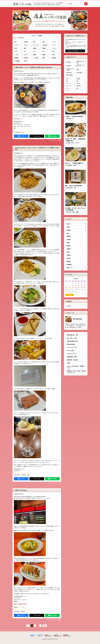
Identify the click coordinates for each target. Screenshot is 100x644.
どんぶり (26, 55)
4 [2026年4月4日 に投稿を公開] (82, 283)
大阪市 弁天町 (17, 132)
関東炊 (44, 55)
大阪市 (68, 224)
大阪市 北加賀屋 (69, 75)
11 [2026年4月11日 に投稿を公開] (82, 285)
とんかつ (17, 55)
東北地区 (69, 258)
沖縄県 (68, 243)
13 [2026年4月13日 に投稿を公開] (67, 287)
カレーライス (36, 45)
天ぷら (53, 51)
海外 (68, 233)
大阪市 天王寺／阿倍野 (80, 62)
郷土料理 (26, 58)
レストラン (54, 48)
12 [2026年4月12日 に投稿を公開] (85, 285)
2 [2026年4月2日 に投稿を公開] (76, 283)
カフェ (16, 51)
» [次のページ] (40, 626)
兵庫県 (78, 70)
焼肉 (44, 42)
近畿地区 (69, 230)
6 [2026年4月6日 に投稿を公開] (67, 285)
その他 (28, 475)
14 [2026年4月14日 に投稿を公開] (70, 287)
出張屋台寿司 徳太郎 (72, 357)
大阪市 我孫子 (69, 73)
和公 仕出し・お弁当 (72, 338)
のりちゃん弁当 (70, 351)
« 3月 (69, 295)
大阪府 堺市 (68, 62)
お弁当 (53, 55)
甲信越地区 (69, 264)
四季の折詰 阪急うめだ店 (73, 341)
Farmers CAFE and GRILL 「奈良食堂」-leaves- (76, 367)
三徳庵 (69, 363)
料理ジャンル (70, 268)
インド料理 (36, 58)
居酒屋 (44, 48)
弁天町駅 (25, 604)
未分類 (25, 61)
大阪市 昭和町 (79, 73)
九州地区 (69, 240)
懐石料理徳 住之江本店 (72, 360)
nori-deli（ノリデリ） (72, 354)
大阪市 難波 (68, 66)
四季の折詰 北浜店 (71, 344)
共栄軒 (21, 490)
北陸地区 (69, 255)
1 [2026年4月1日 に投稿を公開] (73, 283)
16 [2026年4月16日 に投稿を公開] (76, 287)
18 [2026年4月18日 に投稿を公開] (82, 287)
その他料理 (17, 61)
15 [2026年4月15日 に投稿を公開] (73, 287)
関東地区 (69, 236)
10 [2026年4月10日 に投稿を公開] (79, 285)
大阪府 (68, 227)
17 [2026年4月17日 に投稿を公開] (79, 287)
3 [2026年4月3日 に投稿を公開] (79, 283)
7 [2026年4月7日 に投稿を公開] (70, 285)
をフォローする (76, 51)
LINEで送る (52, 136)
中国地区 (69, 249)
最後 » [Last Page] (45, 626)
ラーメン (54, 42)
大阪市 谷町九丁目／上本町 (70, 70)
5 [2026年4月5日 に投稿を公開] (85, 283)
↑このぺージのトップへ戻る (55, 141)
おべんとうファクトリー (72, 347)
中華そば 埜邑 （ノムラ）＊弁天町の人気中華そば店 (34, 67)
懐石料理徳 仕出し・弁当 (73, 335)
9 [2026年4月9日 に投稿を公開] (76, 285)
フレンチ (54, 45)
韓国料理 (17, 58)
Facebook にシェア (21, 136)
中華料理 (26, 42)
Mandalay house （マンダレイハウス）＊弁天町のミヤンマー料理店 (37, 148)
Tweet (37, 136)
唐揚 (44, 58)
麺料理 (35, 48)
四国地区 (69, 261)
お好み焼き (45, 45)
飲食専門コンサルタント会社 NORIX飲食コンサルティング (76, 372)
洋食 (16, 48)
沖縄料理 (54, 58)
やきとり (26, 45)
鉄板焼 (35, 55)
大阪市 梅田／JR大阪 (80, 66)
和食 (34, 42)
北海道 (68, 252)
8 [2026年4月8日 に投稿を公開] (73, 285)
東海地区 (69, 246)
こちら (21, 119)
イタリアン (17, 45)
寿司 (16, 42)
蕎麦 (25, 48)
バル (34, 51)
